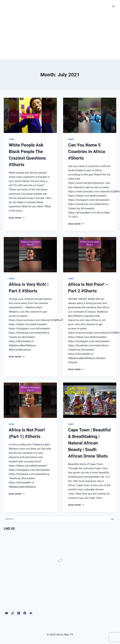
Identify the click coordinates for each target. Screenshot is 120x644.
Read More (17, 218)
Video (12, 139)
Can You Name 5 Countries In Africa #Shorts (87, 152)
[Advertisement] (60, 36)
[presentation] (30, 115)
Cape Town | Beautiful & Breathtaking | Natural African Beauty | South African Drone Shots (89, 443)
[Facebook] (25, 613)
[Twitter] (31, 613)
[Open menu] (113, 6)
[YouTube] (6, 613)
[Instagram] (19, 613)
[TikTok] (12, 613)
